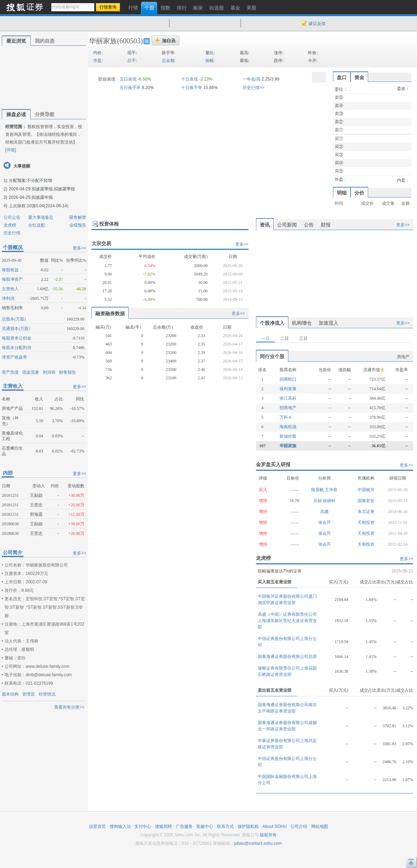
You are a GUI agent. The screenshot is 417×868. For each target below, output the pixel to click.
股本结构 (10, 694)
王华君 (331, 490)
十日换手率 (192, 88)
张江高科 (288, 398)
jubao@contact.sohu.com (258, 843)
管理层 (28, 694)
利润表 (49, 372)
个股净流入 (272, 323)
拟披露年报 (42, 197)
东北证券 (366, 512)
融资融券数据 (110, 313)
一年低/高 (252, 79)
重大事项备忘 (41, 217)
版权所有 (268, 835)
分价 (359, 193)
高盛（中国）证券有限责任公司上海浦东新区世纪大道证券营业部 (287, 621)
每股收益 (10, 270)
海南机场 (288, 427)
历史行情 (12, 233)
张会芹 (325, 522)
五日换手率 (130, 88)
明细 (342, 193)
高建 (325, 512)
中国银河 (366, 490)
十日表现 (190, 79)
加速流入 (328, 323)
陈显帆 (318, 490)
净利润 (8, 298)
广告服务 (184, 826)
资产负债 (10, 372)
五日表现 (128, 79)
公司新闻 (287, 225)
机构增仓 (302, 323)
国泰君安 (366, 501)
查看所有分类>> (69, 707)
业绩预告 (78, 225)
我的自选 (45, 41)
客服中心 (205, 826)
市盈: (98, 61)
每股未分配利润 (17, 348)
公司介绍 (299, 826)
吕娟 (318, 501)
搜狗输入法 (120, 826)
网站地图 (320, 826)
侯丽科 (329, 501)
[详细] (11, 150)
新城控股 (288, 436)
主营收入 (10, 289)
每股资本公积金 (17, 338)
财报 (326, 225)
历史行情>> (254, 88)
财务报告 (68, 372)
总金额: (169, 61)
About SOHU (274, 826)
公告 (309, 225)
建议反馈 (317, 24)
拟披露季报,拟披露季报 (53, 189)
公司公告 (12, 217)
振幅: (210, 61)
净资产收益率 (14, 357)
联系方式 (225, 826)
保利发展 (288, 389)
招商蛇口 (288, 379)
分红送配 (37, 225)
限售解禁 (78, 217)
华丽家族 (103, 41)
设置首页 (97, 826)
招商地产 (288, 408)
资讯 (265, 225)
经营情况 (47, 694)
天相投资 (366, 522)
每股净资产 (12, 279)
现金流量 (31, 372)
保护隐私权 (248, 826)
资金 (359, 77)
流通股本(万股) (16, 329)
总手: (132, 61)
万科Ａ (286, 417)
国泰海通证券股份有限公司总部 (287, 657)
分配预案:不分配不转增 (30, 180)
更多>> (79, 248)
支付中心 (143, 826)
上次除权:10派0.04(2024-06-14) (39, 206)
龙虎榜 (10, 225)
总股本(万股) (14, 319)
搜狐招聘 (163, 826)
